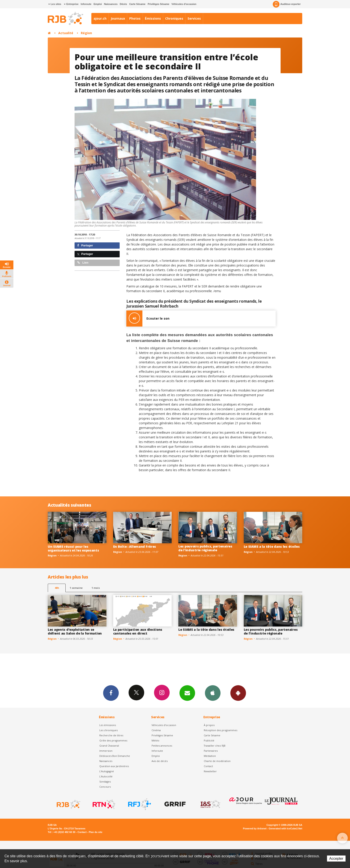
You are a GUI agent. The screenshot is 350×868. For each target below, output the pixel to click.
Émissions (153, 18)
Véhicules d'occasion (184, 4)
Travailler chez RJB (215, 746)
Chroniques (174, 18)
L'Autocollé (106, 776)
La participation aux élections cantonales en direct (138, 631)
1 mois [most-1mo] (96, 588)
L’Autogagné (107, 771)
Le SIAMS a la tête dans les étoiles (272, 546)
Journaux (118, 18)
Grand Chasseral (109, 746)
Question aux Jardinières (114, 766)
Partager (85, 245)
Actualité (66, 33)
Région (86, 33)
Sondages (105, 782)
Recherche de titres (111, 735)
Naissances (111, 4)
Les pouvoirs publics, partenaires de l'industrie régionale (205, 548)
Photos (135, 18)
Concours (105, 787)
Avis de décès (160, 761)
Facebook (111, 693)
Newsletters (187, 693)
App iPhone (213, 693)
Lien (83, 263)
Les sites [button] (55, 4)
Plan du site (95, 832)
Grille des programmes (113, 740)
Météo (155, 740)
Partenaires (211, 751)
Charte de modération (217, 761)
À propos (209, 725)
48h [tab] (57, 588)
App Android (238, 693)
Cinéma (156, 730)
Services (194, 18)
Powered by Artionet (255, 828)
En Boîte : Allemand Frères (135, 546)
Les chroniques (108, 730)
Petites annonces (162, 746)
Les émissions (108, 725)
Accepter (336, 859)
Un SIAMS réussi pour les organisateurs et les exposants (73, 548)
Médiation (210, 756)
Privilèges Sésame (159, 4)
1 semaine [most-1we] (76, 588)
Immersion (106, 751)
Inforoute (86, 4)
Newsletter (210, 771)
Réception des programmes (221, 730)
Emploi (98, 4)
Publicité (209, 740)
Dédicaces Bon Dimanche (115, 756)
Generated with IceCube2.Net (285, 828)
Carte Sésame (137, 4)
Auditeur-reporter (287, 4)
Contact (208, 766)
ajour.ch (100, 18)
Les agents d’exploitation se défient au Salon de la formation (75, 631)
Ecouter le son (148, 318)
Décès (123, 4)
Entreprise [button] (71, 4)
